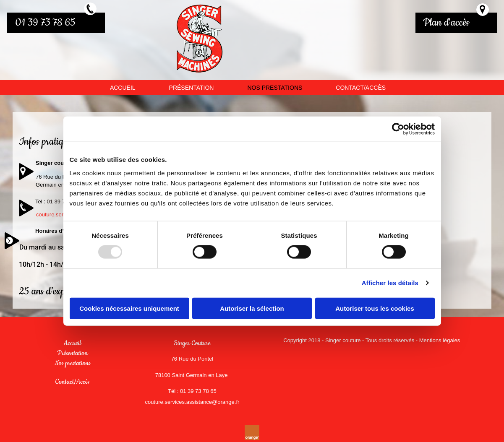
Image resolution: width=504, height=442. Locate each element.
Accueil (73, 343)
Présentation (72, 353)
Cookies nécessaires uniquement (129, 308)
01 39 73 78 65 (46, 23)
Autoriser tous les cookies (375, 308)
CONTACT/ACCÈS (361, 88)
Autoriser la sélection (252, 308)
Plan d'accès (446, 23)
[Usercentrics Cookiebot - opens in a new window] (398, 129)
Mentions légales (440, 340)
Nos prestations (73, 363)
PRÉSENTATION (192, 88)
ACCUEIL (123, 88)
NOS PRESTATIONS (275, 88)
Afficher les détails (390, 283)
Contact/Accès (72, 382)
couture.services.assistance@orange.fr (192, 402)
